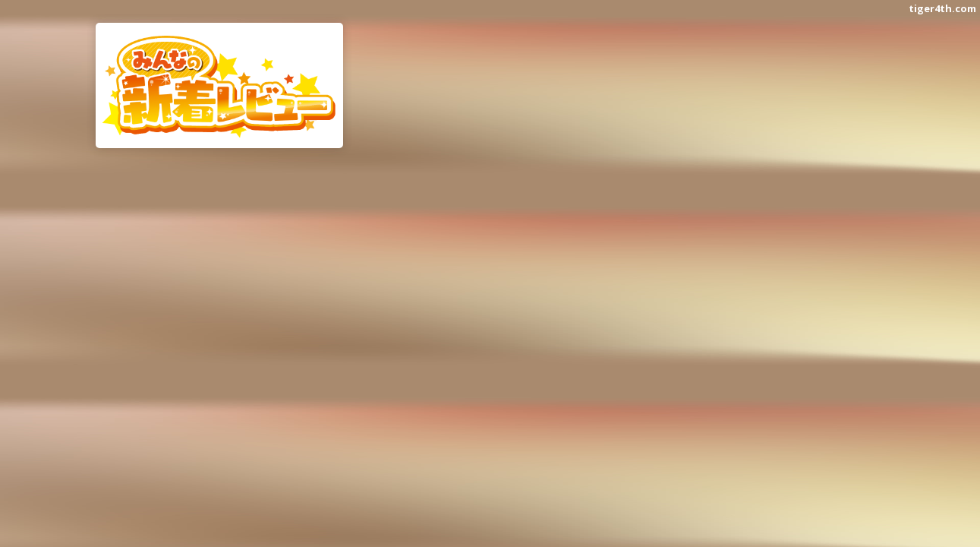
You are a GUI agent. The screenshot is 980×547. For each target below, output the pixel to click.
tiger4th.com (942, 8)
